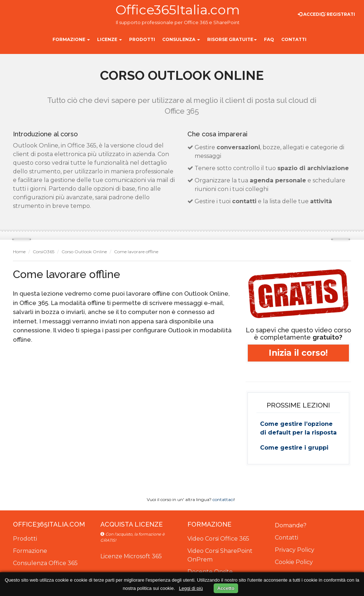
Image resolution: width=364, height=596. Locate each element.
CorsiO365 (44, 252)
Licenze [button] (110, 39)
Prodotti (25, 539)
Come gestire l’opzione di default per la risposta (298, 428)
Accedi (309, 14)
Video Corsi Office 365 (218, 539)
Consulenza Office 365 (45, 563)
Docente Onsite (210, 572)
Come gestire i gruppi (294, 448)
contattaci (223, 499)
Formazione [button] (71, 39)
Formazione (30, 551)
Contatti (286, 538)
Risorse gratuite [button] (232, 39)
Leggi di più (191, 588)
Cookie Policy (294, 562)
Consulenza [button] (181, 39)
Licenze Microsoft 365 (131, 556)
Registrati (338, 14)
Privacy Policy (295, 550)
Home (19, 252)
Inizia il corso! (298, 353)
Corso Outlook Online (84, 252)
